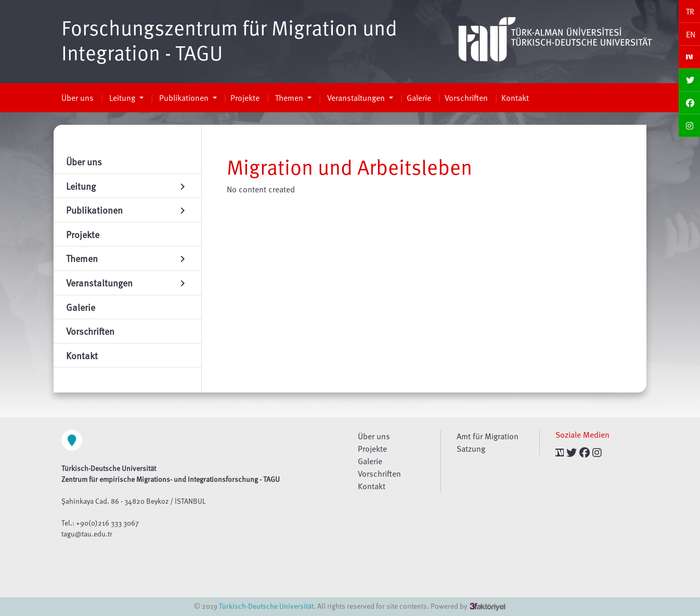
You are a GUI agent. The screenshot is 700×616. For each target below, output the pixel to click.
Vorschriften (466, 98)
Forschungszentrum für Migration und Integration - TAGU (229, 40)
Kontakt (515, 98)
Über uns (77, 98)
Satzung (471, 449)
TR (690, 11)
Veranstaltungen (356, 98)
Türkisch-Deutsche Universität (266, 606)
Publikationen (184, 98)
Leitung (122, 98)
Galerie (419, 98)
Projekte (245, 98)
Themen (289, 98)
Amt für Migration (488, 436)
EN (691, 34)
